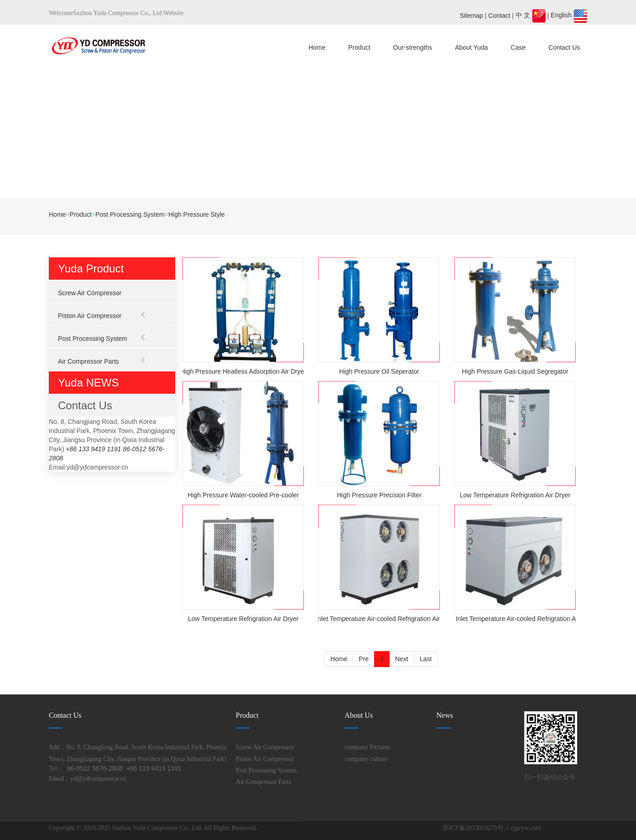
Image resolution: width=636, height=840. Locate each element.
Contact (499, 15)
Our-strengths (413, 47)
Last (426, 659)
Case (518, 47)
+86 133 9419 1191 (93, 449)
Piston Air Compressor (90, 316)
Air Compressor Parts (89, 361)
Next (402, 659)
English (569, 15)
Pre (364, 659)
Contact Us (564, 47)
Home (317, 47)
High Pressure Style (197, 214)
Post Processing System (130, 214)
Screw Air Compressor (90, 293)
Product (359, 47)
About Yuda (471, 47)
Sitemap (471, 15)
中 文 (532, 15)
